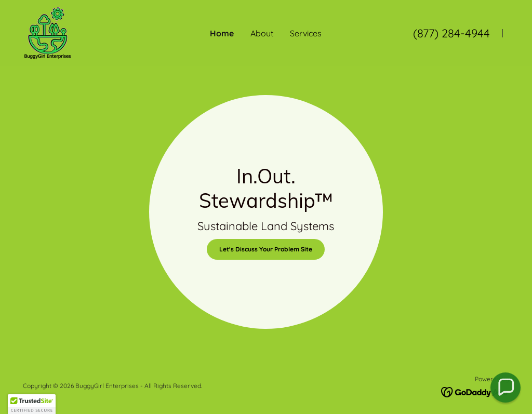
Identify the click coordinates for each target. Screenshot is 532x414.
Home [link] (222, 33)
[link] (48, 32)
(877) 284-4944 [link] (451, 33)
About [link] (262, 33)
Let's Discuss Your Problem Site (266, 249)
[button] (506, 388)
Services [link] (306, 33)
